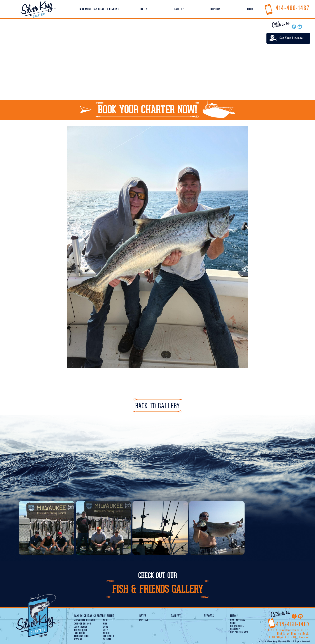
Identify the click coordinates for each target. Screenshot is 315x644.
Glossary (235, 630)
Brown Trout (80, 630)
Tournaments (237, 626)
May (105, 624)
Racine (91, 621)
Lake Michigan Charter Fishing (99, 9)
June (106, 627)
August (107, 633)
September (108, 636)
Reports (215, 9)
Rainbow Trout (81, 636)
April (106, 621)
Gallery (179, 9)
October (107, 640)
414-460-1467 (287, 8)
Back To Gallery (157, 406)
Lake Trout (79, 633)
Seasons (78, 640)
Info (250, 9)
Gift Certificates (239, 633)
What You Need (238, 620)
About (233, 623)
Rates (144, 9)
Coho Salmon (81, 627)
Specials (143, 620)
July (105, 630)
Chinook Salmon (82, 624)
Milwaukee (80, 621)
